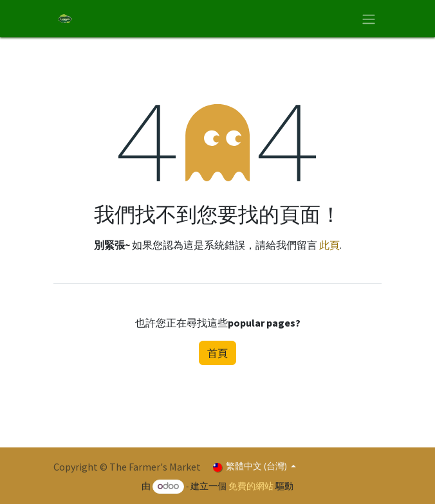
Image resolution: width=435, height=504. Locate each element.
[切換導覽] (369, 19)
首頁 (217, 353)
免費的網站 (251, 486)
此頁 (329, 245)
